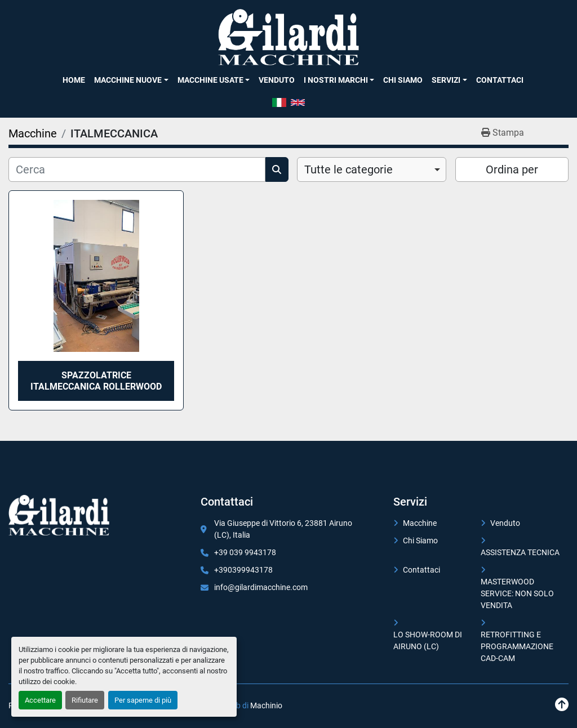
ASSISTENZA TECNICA (520, 552)
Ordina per (512, 169)
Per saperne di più (143, 700)
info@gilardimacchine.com (261, 587)
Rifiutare (85, 700)
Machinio (266, 705)
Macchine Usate (210, 80)
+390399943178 (243, 570)
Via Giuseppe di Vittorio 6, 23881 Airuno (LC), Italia (283, 529)
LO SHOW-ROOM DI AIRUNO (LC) (428, 640)
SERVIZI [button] (446, 80)
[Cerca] (137, 169)
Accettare (40, 700)
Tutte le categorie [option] (349, 169)
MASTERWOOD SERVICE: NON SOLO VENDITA (517, 593)
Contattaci (500, 80)
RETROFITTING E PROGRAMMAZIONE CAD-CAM (517, 646)
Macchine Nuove (128, 80)
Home (74, 80)
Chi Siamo (403, 80)
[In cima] (562, 705)
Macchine (420, 523)
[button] (131, 80)
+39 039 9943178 (245, 552)
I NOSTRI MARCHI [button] (336, 80)
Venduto (277, 80)
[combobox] (372, 169)
